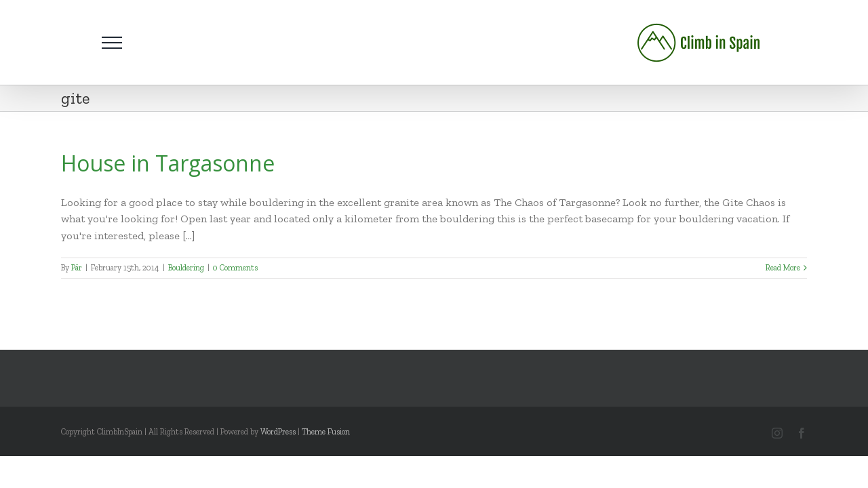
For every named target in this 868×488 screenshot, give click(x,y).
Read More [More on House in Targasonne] (783, 268)
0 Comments (235, 268)
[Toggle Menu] (112, 43)
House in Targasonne (168, 163)
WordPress (278, 432)
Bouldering (186, 268)
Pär (77, 268)
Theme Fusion (326, 432)
